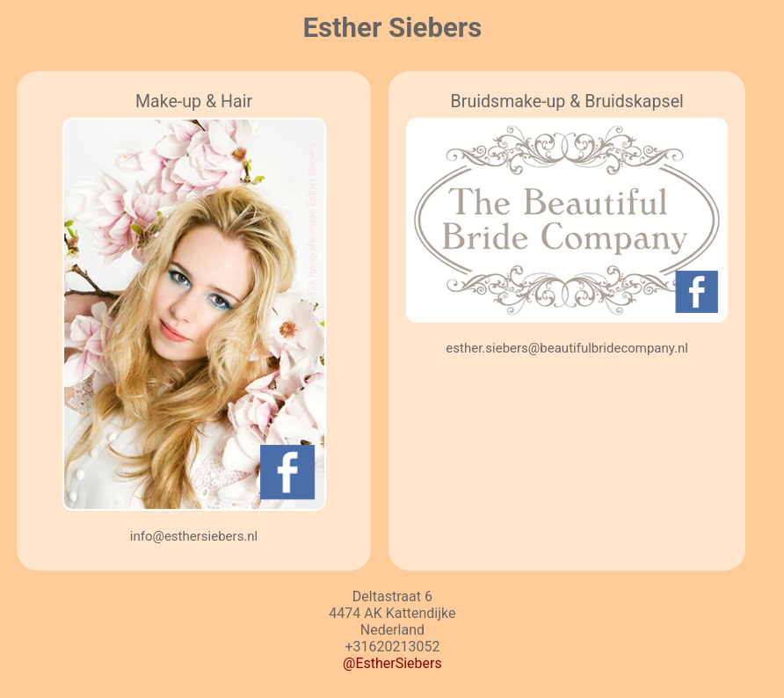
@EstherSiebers (392, 663)
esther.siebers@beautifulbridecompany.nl (567, 348)
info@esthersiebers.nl (194, 536)
